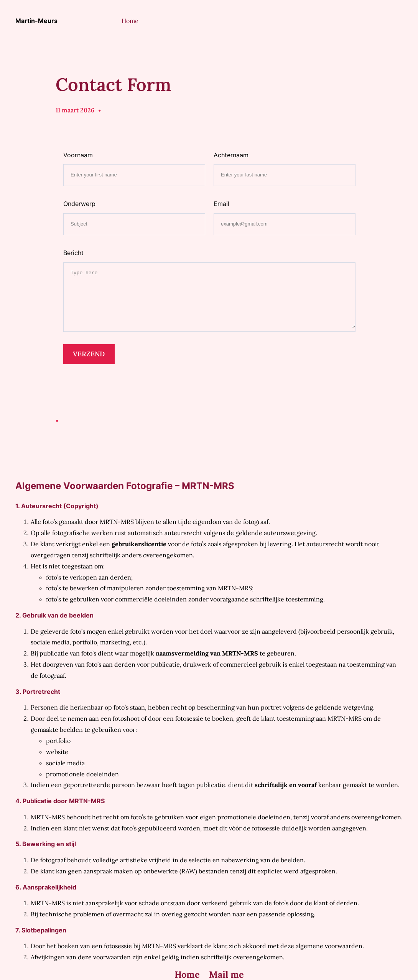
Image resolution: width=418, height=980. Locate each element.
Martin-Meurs (36, 21)
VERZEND (89, 354)
